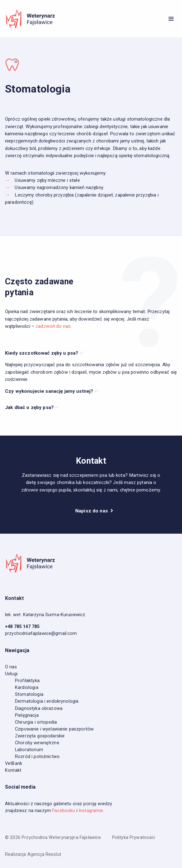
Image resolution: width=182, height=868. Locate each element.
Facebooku (64, 811)
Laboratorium (29, 750)
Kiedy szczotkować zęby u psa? (42, 353)
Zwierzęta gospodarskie (40, 736)
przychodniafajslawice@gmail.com (41, 634)
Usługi (11, 674)
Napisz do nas (92, 511)
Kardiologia (27, 688)
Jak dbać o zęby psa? (30, 407)
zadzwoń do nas (53, 326)
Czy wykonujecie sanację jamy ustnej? (50, 391)
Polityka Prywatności (134, 838)
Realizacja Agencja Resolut (33, 854)
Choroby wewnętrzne (37, 743)
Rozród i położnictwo (37, 757)
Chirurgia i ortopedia (36, 722)
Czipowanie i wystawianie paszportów (54, 729)
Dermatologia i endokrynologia (47, 701)
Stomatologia (29, 694)
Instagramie (91, 811)
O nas (11, 667)
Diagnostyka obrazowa (39, 708)
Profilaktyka (27, 681)
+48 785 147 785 (22, 627)
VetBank (14, 763)
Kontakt (13, 770)
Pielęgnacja (27, 715)
